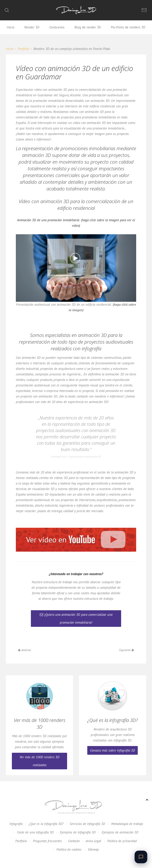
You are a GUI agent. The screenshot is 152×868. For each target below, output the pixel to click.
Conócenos (57, 27)
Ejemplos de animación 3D (120, 832)
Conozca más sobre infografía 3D (113, 750)
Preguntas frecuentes (47, 841)
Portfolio (23, 49)
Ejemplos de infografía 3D (78, 832)
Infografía (16, 824)
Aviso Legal (93, 841)
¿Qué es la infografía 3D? (46, 824)
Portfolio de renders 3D (128, 27)
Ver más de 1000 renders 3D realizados (39, 761)
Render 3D (32, 27)
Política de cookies (69, 849)
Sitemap (93, 849)
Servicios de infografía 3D (87, 824)
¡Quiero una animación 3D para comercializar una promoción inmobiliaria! (76, 619)
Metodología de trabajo (127, 824)
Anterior (25, 650)
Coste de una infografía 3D (35, 832)
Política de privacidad (122, 841)
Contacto (74, 841)
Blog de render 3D (88, 27)
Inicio (11, 27)
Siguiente (126, 650)
